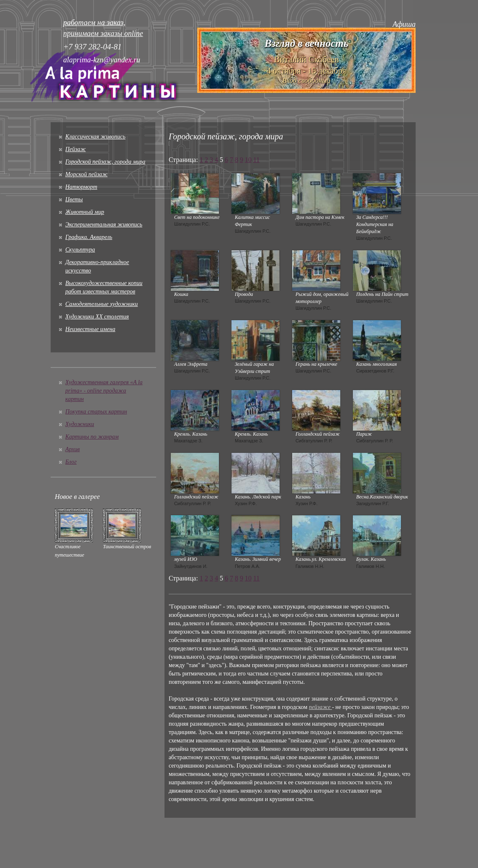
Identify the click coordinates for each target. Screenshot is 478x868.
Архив (73, 449)
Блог (71, 462)
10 (248, 160)
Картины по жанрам (92, 437)
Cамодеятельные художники (102, 304)
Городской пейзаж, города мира (105, 162)
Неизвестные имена (90, 329)
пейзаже (320, 707)
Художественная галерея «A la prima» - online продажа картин (104, 391)
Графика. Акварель (89, 237)
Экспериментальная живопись (104, 225)
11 (256, 160)
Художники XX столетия (97, 317)
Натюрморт (81, 187)
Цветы (74, 199)
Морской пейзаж (86, 174)
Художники (80, 424)
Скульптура (80, 250)
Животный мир (85, 212)
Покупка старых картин (96, 412)
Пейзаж (76, 149)
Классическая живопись (95, 137)
